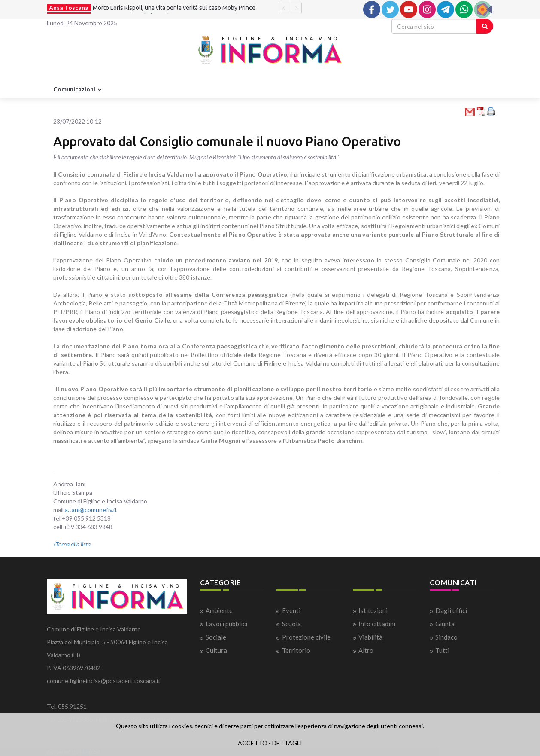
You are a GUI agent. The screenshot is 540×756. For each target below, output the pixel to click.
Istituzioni (373, 610)
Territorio (296, 650)
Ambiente (219, 610)
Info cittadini (377, 624)
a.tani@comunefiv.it (91, 510)
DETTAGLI (287, 743)
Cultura (216, 650)
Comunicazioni (79, 90)
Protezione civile (306, 637)
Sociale (216, 637)
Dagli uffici (451, 610)
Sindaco (446, 637)
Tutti (442, 650)
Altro (366, 650)
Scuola (291, 624)
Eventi (291, 610)
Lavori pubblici (226, 624)
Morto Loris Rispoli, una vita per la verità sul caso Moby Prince (174, 8)
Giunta (445, 624)
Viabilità (370, 637)
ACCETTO (253, 743)
